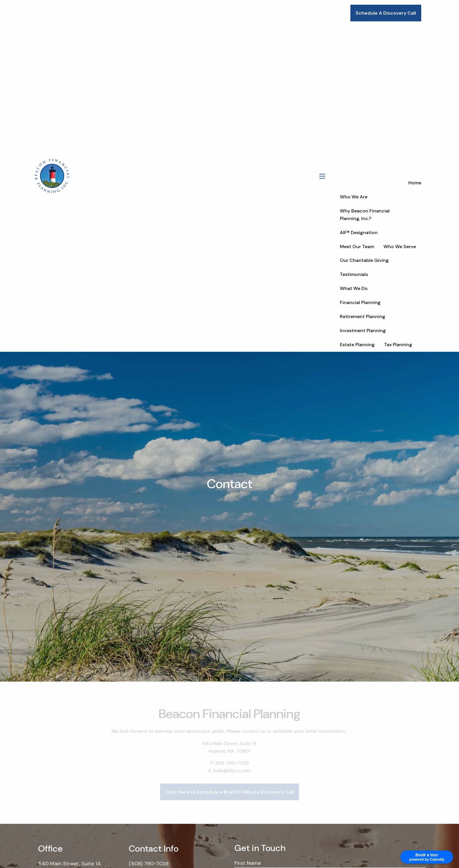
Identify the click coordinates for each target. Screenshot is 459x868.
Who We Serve (400, 247)
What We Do (354, 288)
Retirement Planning (363, 317)
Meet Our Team (357, 247)
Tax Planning (398, 345)
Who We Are (354, 197)
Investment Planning (363, 331)
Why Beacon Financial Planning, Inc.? (365, 215)
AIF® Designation (359, 233)
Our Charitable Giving (364, 260)
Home (415, 183)
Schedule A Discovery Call (386, 13)
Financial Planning (360, 302)
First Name (248, 863)
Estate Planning (357, 345)
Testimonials (354, 274)
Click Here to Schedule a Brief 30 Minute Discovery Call (229, 800)
